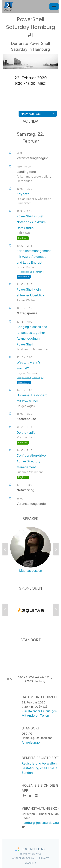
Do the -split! (26, 433)
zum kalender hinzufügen (39, 711)
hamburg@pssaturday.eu (40, 823)
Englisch (23, 238)
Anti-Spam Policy (23, 858)
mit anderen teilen (35, 715)
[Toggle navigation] (54, 6)
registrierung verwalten (39, 763)
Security (30, 863)
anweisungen (32, 742)
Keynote (23, 194)
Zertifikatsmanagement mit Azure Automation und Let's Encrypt (34, 257)
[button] (7, 550)
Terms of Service (30, 854)
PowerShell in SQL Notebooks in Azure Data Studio (31, 222)
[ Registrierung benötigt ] (30, 272)
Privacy (44, 858)
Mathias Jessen (31, 571)
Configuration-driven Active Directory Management (32, 461)
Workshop (24, 277)
